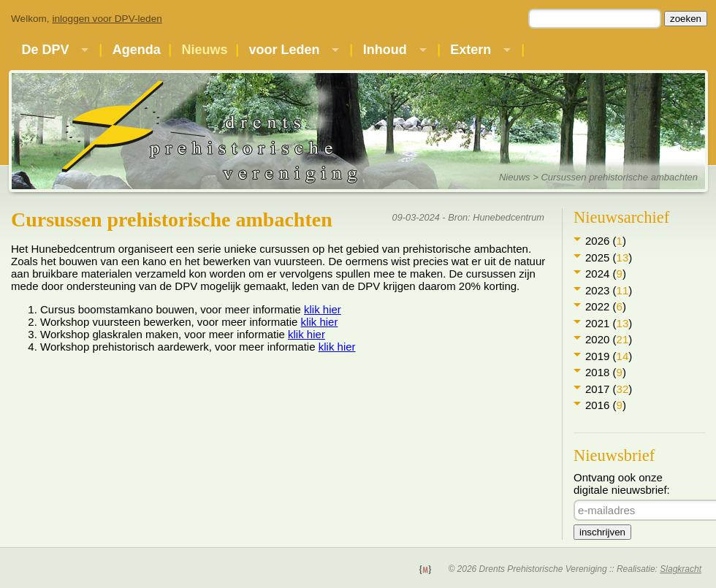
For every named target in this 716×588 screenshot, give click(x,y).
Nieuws (205, 50)
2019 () (609, 356)
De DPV (45, 50)
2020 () (609, 339)
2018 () (606, 372)
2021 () (609, 323)
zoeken (686, 19)
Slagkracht (681, 569)
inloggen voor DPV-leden (107, 19)
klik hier (323, 309)
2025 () (609, 257)
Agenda (137, 50)
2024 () (606, 274)
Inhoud (385, 50)
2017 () (609, 389)
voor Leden (284, 50)
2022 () (606, 306)
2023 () (609, 290)
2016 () (606, 405)
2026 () (606, 241)
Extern (471, 50)
